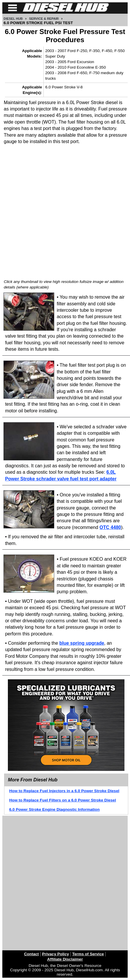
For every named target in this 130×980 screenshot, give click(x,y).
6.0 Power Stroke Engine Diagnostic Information (55, 809)
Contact (32, 954)
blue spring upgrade (82, 643)
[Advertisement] (65, 211)
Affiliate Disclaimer (65, 959)
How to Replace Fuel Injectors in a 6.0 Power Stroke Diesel (64, 791)
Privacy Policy (55, 954)
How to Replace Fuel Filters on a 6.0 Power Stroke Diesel (63, 800)
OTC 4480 (110, 527)
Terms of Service (88, 954)
